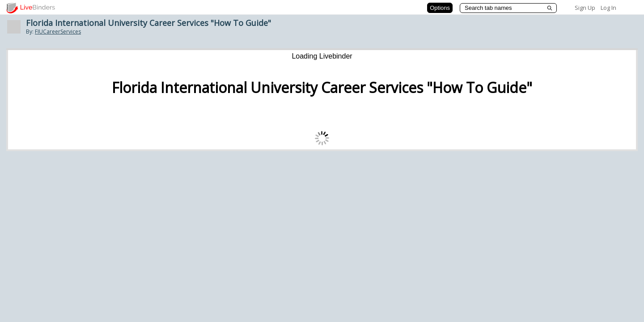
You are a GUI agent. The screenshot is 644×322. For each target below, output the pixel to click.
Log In (608, 8)
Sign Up (585, 8)
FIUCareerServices (58, 32)
